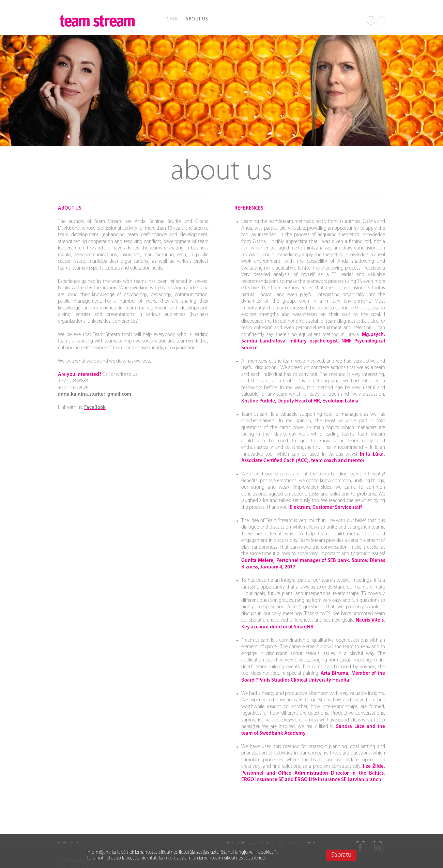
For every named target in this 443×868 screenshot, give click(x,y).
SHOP (173, 19)
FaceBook (95, 408)
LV (371, 20)
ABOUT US (197, 19)
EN (381, 20)
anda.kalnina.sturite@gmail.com (95, 394)
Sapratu (341, 855)
